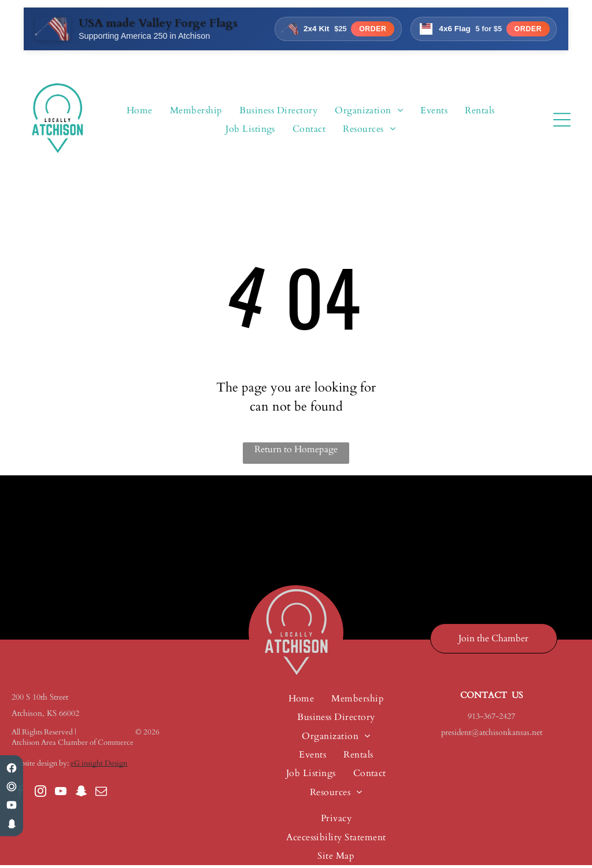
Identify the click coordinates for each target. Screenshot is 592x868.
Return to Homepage (296, 452)
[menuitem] (140, 112)
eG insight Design (99, 766)
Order (368, 31)
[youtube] (61, 795)
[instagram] (40, 795)
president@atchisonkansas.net (492, 735)
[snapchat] (81, 795)
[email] (101, 795)
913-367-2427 (491, 719)
